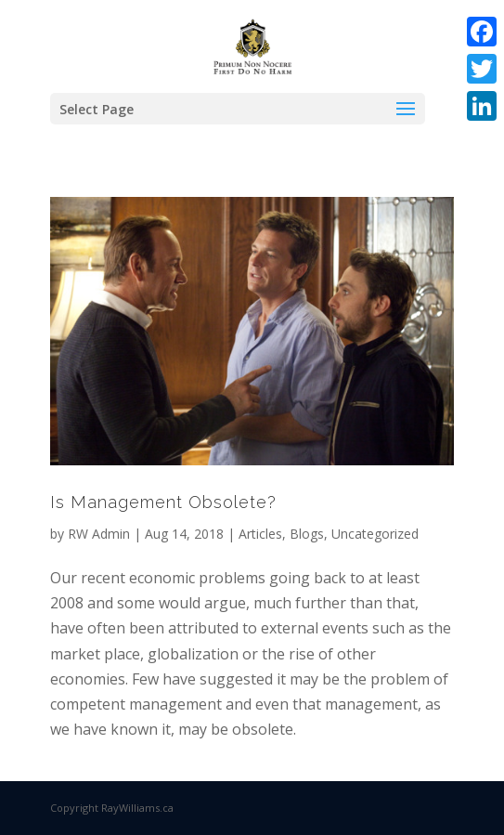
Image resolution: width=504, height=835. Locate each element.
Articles (260, 534)
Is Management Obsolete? (163, 502)
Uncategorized (375, 534)
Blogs (307, 534)
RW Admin (99, 534)
